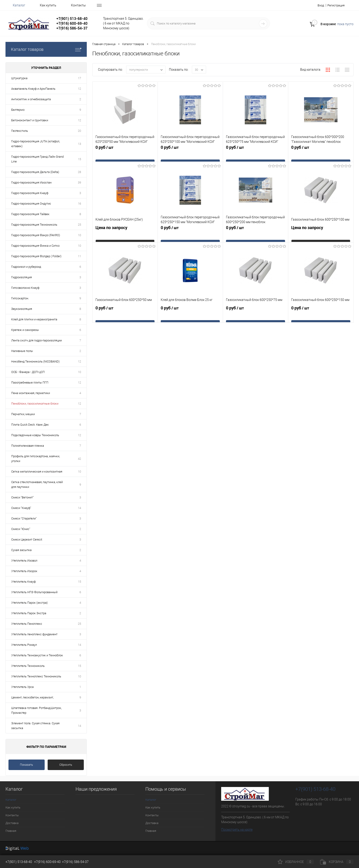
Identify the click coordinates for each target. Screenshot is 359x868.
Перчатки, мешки (23, 414)
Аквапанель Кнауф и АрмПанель (33, 89)
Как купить (48, 5)
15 (79, 159)
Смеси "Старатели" (24, 518)
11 (79, 256)
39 (79, 183)
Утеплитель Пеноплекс (27, 624)
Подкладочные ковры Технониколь (35, 435)
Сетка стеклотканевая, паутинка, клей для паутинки (37, 484)
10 (79, 235)
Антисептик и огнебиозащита (31, 99)
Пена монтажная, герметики (31, 393)
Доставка (12, 823)
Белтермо (18, 110)
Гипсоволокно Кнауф (25, 288)
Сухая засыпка (21, 550)
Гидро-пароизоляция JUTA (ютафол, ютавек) (35, 144)
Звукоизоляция (22, 309)
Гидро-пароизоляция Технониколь (34, 225)
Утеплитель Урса (22, 687)
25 (79, 225)
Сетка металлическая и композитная (37, 472)
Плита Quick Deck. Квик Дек (30, 425)
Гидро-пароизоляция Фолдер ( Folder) (36, 256)
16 (79, 204)
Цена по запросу (125, 236)
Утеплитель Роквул (24, 645)
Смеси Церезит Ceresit (27, 539)
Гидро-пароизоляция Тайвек (30, 214)
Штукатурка (19, 78)
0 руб (125, 155)
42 (79, 459)
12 (79, 89)
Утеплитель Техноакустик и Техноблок (37, 655)
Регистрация (335, 5)
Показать (26, 765)
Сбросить (66, 765)
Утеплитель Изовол (24, 561)
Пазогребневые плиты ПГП (30, 383)
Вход (318, 5)
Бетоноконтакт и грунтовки (30, 120)
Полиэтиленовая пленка (28, 446)
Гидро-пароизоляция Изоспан (31, 183)
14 (79, 508)
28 (79, 172)
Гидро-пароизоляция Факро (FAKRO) (36, 235)
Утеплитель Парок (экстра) (29, 603)
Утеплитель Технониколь (28, 666)
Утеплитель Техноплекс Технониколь (36, 676)
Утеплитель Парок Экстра (29, 613)
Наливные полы (22, 351)
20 (79, 131)
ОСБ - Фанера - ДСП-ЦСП (28, 372)
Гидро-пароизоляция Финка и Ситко (35, 246)
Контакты (78, 5)
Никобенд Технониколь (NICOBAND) (35, 361)
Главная (11, 831)
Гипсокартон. (20, 298)
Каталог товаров (46, 49)
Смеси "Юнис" (21, 529)
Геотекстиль (20, 131)
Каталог (19, 5)
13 (79, 144)
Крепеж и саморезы (25, 330)
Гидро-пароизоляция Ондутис (31, 204)
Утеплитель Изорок (24, 571)
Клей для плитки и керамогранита (34, 319)
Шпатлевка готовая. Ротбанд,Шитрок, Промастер (36, 710)
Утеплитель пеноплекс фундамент (34, 634)
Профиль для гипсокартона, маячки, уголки (35, 459)
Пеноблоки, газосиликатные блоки (35, 404)
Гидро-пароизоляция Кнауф (30, 193)
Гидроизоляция (22, 277)
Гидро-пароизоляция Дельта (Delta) (35, 172)
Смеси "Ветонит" (22, 497)
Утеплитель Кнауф (23, 582)
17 (79, 78)
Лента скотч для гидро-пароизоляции (37, 340)
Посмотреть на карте (237, 830)
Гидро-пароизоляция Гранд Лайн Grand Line (37, 159)
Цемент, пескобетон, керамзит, (32, 697)
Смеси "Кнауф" (21, 508)
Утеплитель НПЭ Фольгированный (34, 592)
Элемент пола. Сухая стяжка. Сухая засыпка (35, 726)
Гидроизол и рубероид (26, 267)
